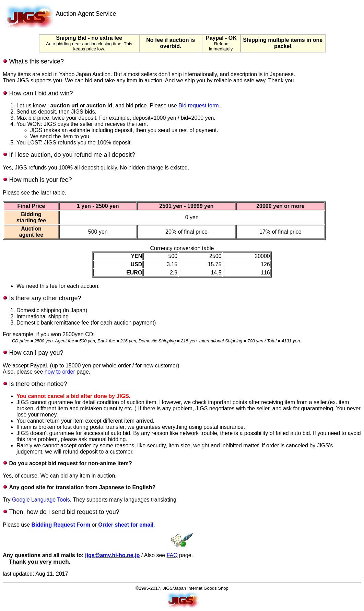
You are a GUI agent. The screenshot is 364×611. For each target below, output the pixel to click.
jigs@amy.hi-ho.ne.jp (112, 555)
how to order (60, 372)
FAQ (172, 555)
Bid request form (198, 105)
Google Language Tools (41, 500)
